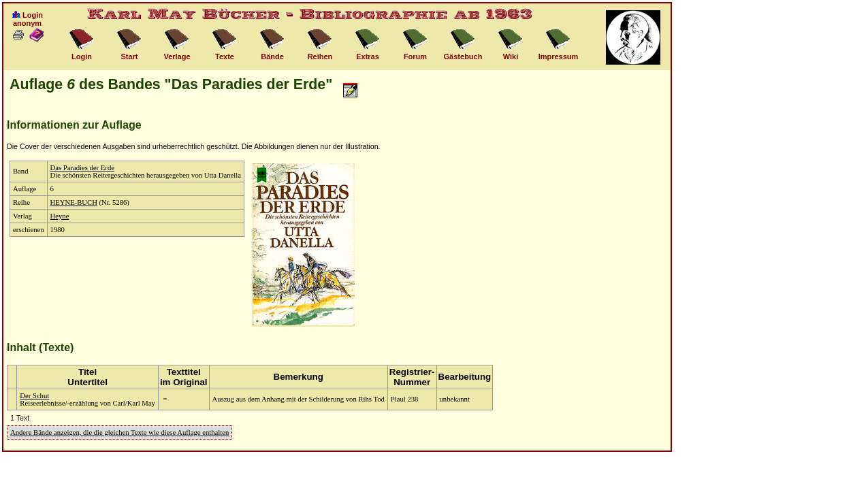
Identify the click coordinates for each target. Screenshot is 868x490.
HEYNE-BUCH (74, 202)
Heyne (60, 216)
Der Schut (34, 396)
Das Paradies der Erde (82, 168)
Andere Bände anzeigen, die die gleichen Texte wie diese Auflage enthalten (119, 432)
